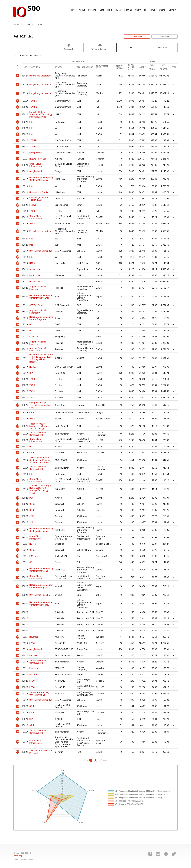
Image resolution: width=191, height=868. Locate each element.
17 (18, 186)
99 (18, 742)
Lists (102, 10)
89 (18, 674)
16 (18, 179)
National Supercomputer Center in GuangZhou (41, 297)
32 (18, 281)
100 (18, 752)
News (152, 10)
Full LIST (39, 24)
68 (18, 530)
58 (18, 460)
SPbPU (33, 706)
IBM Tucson (35, 556)
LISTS (28, 24)
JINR (32, 516)
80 (18, 618)
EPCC (32, 453)
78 (18, 603)
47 (18, 385)
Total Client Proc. (131, 67)
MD (164, 65)
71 (18, 550)
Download (165, 36)
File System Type (102, 67)
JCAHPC (33, 101)
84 (18, 643)
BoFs (110, 10)
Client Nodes (119, 67)
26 (18, 245)
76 (18, 586)
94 (18, 706)
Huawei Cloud (36, 282)
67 (18, 522)
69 (18, 537)
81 (18, 625)
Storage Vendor (85, 67)
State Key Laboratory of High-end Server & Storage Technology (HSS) (41, 489)
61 (18, 480)
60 (18, 474)
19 (18, 199)
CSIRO (32, 413)
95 (18, 713)
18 (18, 192)
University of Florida (39, 192)
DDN (31, 324)
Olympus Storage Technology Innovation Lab (40, 405)
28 (18, 257)
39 (18, 330)
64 (18, 504)
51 (18, 412)
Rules (118, 10)
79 (18, 612)
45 (18, 373)
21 (18, 211)
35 (18, 305)
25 (18, 239)
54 (18, 434)
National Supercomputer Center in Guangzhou (41, 586)
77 (18, 595)
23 (18, 224)
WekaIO (33, 224)
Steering (92, 10)
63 (18, 498)
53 (18, 426)
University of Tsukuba (40, 595)
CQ (31, 562)
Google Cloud (36, 171)
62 (18, 489)
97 (18, 725)
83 (18, 637)
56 (18, 446)
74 (18, 570)
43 (18, 358)
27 (18, 251)
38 (18, 324)
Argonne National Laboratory (38, 288)
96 (18, 719)
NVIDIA (33, 367)
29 (18, 263)
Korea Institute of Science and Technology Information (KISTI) (41, 114)
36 (18, 312)
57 (18, 453)
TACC (32, 211)
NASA (32, 263)
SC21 (33, 24)
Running (128, 10)
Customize (137, 36)
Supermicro (35, 269)
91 (18, 687)
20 (18, 205)
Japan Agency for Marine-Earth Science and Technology (40, 426)
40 (18, 337)
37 (18, 318)
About (82, 10)
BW (151, 65)
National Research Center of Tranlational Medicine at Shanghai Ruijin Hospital (41, 358)
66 (18, 516)
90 (18, 681)
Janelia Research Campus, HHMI (38, 434)
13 (18, 159)
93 (18, 700)
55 (18, 440)
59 (18, 468)
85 (18, 649)
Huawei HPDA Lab (38, 159)
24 (18, 231)
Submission (141, 10)
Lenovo (33, 205)
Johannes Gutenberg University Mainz (39, 694)
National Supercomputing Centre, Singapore (41, 318)
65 (18, 510)
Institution (35, 67)
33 (18, 288)
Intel (31, 122)
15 (18, 171)
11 (18, 146)
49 (18, 397)
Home (73, 10)
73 (18, 562)
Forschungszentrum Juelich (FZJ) (39, 199)
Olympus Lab (36, 153)
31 (18, 275)
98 (18, 732)
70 (18, 544)
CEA (31, 373)
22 (18, 217)
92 (18, 694)
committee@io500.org (23, 859)
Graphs (162, 10)
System (59, 67)
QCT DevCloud (36, 305)
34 (18, 297)
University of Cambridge (41, 251)
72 (18, 556)
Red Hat (33, 655)
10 (18, 140)
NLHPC (33, 544)
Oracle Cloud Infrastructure (36, 165)
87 (18, 662)
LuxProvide (35, 275)
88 (18, 668)
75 (18, 577)
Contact (172, 10)
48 (18, 391)
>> (105, 760)
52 (18, 419)
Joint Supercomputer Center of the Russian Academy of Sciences (40, 460)
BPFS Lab (34, 337)
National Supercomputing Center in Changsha (41, 179)
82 (18, 631)
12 (18, 153)
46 (18, 379)
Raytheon (34, 637)
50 (18, 405)
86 (18, 655)
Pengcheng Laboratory (40, 76)
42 (18, 349)
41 (18, 343)
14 (18, 165)
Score (142, 67)
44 (18, 367)
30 (18, 269)
